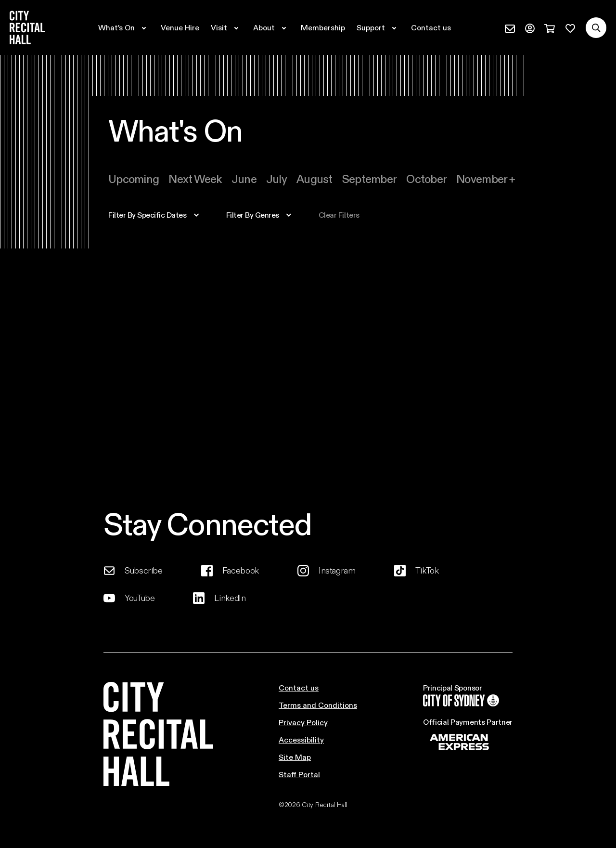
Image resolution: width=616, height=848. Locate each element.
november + (486, 178)
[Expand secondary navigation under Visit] (226, 27)
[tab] (134, 179)
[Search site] (596, 28)
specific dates (148, 215)
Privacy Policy (303, 722)
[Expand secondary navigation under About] (271, 27)
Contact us (299, 687)
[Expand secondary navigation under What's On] (124, 27)
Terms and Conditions (318, 705)
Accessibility (301, 739)
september (370, 178)
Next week (195, 178)
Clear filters (339, 215)
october (426, 178)
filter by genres (253, 215)
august (314, 178)
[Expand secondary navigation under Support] (378, 27)
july (276, 178)
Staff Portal (299, 774)
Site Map (295, 757)
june (244, 178)
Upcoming (134, 178)
